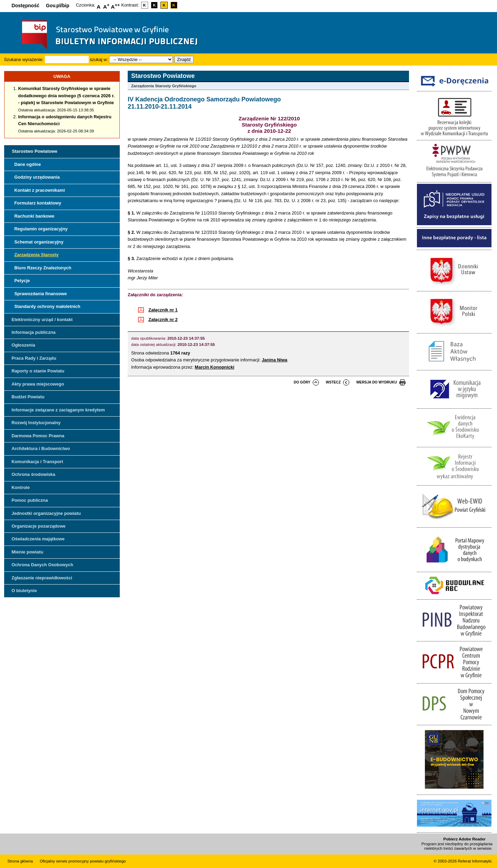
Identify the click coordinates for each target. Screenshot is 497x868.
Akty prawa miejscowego (38, 384)
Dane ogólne (28, 164)
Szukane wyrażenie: (24, 59)
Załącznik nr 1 (163, 310)
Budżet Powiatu (28, 397)
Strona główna (20, 861)
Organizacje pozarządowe (39, 526)
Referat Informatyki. (475, 861)
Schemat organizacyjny (39, 242)
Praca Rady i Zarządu (34, 358)
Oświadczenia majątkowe (38, 539)
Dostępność (26, 6)
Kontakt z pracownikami (40, 190)
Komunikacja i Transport (37, 462)
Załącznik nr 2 (163, 320)
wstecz (333, 382)
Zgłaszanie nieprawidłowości (42, 578)
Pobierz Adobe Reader (465, 839)
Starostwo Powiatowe (35, 151)
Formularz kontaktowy (38, 203)
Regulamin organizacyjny (41, 229)
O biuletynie (24, 591)
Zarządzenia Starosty (37, 255)
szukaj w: (99, 59)
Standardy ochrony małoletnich (47, 306)
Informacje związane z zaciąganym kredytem (58, 410)
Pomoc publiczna (30, 500)
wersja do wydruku (377, 382)
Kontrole (21, 487)
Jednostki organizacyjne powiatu (46, 513)
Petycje (22, 281)
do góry (302, 382)
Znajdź (184, 59)
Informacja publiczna (34, 332)
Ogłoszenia (23, 345)
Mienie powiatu (28, 552)
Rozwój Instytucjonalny (36, 423)
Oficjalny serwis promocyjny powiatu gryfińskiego (83, 861)
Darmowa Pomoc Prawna (38, 436)
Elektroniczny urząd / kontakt (42, 320)
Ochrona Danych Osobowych (42, 565)
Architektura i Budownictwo (41, 448)
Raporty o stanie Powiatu (38, 371)
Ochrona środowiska (34, 474)
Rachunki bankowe (35, 216)
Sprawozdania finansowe (41, 294)
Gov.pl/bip (58, 6)
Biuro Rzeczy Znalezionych (43, 268)
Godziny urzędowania (37, 177)
